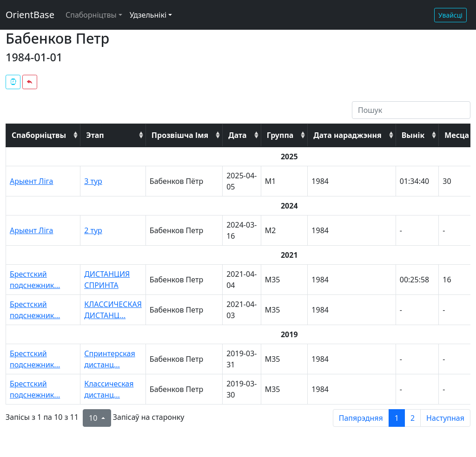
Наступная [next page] (445, 418)
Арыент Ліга (32, 181)
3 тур (93, 181)
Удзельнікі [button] (148, 15)
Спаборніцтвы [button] (91, 15)
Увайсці (450, 15)
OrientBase (30, 15)
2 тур (93, 230)
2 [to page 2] (413, 418)
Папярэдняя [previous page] (361, 418)
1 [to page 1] (397, 418)
